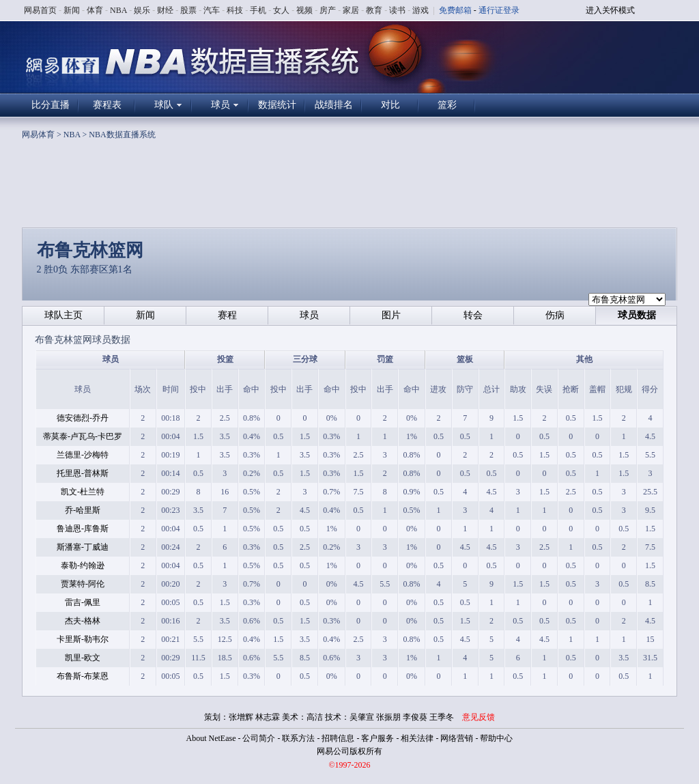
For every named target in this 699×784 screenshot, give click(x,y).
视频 (304, 10)
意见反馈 (479, 717)
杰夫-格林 (83, 621)
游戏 (420, 10)
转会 (473, 315)
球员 (220, 105)
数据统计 (277, 105)
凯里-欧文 (83, 658)
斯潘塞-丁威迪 (83, 547)
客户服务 (377, 738)
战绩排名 (334, 105)
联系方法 (298, 738)
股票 (188, 10)
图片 (391, 315)
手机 (258, 10)
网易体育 (38, 135)
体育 (95, 10)
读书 (397, 10)
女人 (281, 10)
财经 (165, 10)
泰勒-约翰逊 (83, 565)
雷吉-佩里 (83, 602)
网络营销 (457, 738)
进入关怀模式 (610, 10)
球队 (164, 105)
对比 (390, 105)
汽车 (212, 10)
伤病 (555, 315)
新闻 (72, 10)
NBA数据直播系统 (122, 135)
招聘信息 (338, 738)
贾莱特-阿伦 (83, 584)
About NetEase (211, 738)
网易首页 (40, 10)
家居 (351, 10)
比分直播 (51, 105)
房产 (328, 10)
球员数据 (637, 315)
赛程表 (107, 105)
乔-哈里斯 (83, 510)
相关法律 (417, 738)
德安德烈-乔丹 (83, 418)
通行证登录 (499, 10)
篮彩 (447, 105)
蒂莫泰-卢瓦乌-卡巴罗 (83, 436)
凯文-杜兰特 (83, 492)
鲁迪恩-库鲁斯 (83, 529)
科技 (235, 10)
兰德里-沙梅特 (83, 455)
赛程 (227, 315)
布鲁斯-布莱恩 (83, 676)
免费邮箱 (455, 10)
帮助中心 (496, 738)
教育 (374, 10)
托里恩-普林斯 (83, 473)
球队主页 (63, 315)
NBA (118, 10)
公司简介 (259, 738)
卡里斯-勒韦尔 (83, 639)
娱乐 (142, 10)
